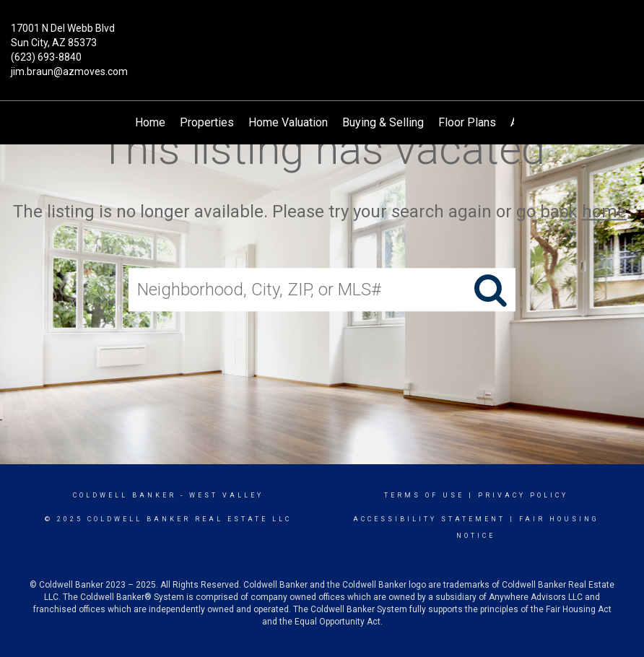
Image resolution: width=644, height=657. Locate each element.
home (604, 212)
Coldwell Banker (125, 495)
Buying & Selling (383, 122)
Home (150, 122)
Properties (207, 122)
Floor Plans (467, 122)
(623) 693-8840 (46, 57)
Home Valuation (288, 122)
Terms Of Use (424, 495)
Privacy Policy (523, 495)
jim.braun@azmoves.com (69, 71)
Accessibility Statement (429, 519)
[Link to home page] (322, 39)
